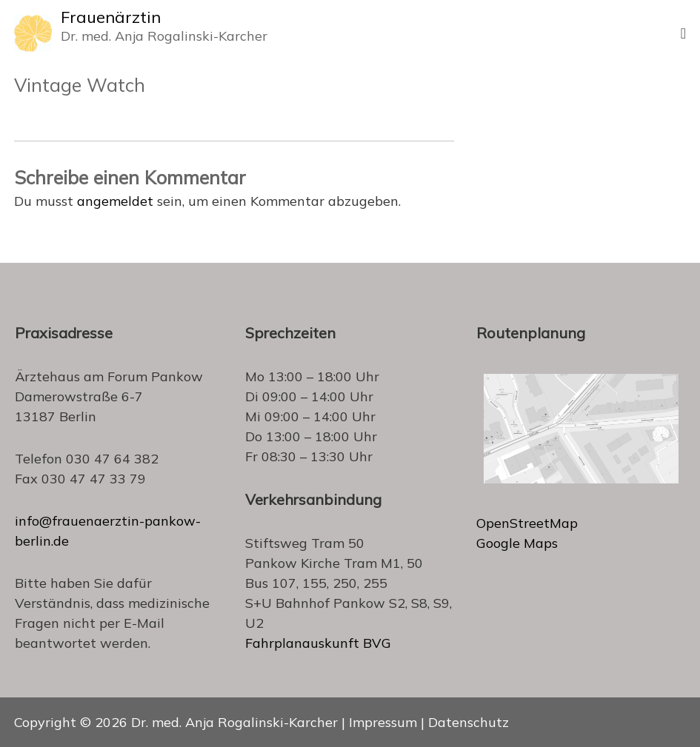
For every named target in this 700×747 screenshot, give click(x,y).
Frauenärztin (111, 17)
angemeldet (115, 201)
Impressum (383, 722)
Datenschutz (469, 722)
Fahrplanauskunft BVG (318, 643)
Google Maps (517, 543)
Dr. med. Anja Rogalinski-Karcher (234, 722)
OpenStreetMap (527, 523)
